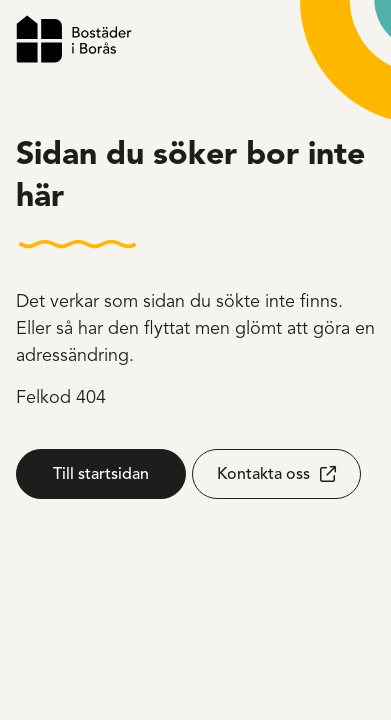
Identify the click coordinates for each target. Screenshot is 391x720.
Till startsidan (101, 474)
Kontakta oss (263, 474)
